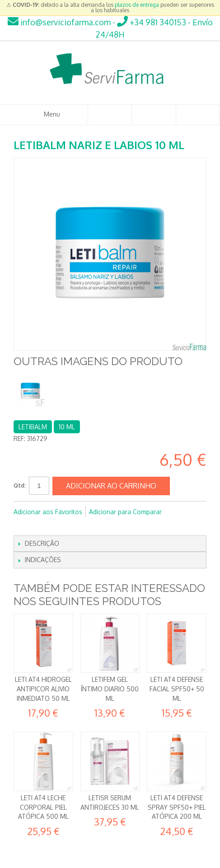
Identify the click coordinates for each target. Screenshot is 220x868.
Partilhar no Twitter (41, 526)
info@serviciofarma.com (59, 22)
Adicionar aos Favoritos (48, 512)
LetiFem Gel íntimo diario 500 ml (110, 689)
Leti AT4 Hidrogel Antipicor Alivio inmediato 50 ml (43, 689)
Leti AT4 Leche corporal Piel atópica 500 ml (43, 807)
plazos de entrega (137, 5)
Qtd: (20, 486)
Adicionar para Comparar (125, 512)
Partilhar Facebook (23, 526)
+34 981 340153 (152, 22)
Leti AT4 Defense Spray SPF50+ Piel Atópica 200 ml (177, 807)
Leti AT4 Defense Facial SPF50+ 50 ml (177, 689)
